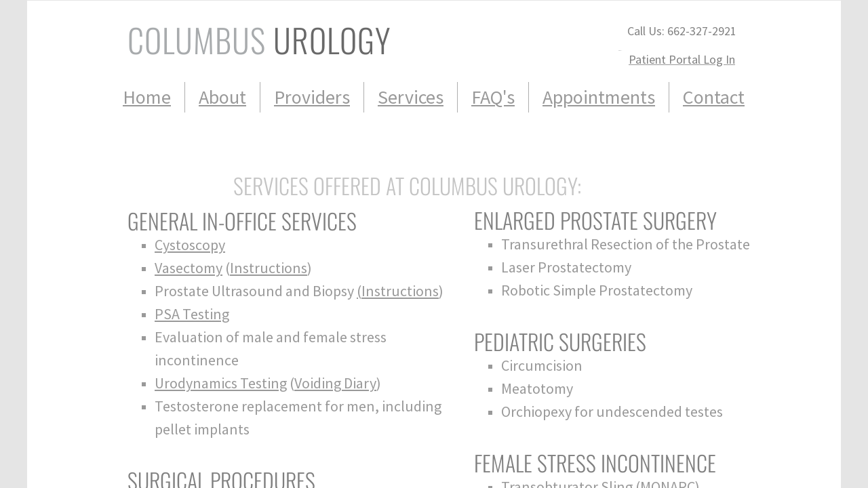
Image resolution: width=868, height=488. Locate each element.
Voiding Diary (335, 383)
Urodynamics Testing (221, 383)
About (222, 97)
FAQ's (493, 97)
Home (147, 97)
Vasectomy (189, 268)
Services (411, 97)
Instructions (269, 268)
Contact (714, 97)
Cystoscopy (190, 245)
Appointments (599, 97)
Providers (312, 97)
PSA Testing (192, 314)
